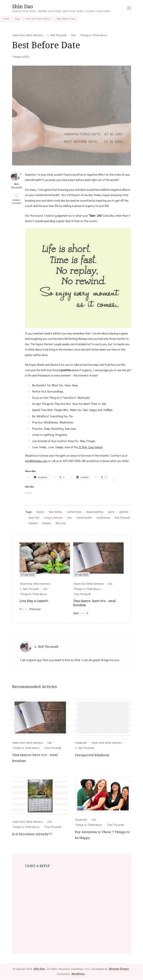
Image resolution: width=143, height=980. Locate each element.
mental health (84, 517)
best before (55, 512)
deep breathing (95, 512)
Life (73, 35)
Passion (33, 523)
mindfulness (103, 517)
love (69, 517)
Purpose (46, 523)
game (111, 512)
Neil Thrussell (122, 517)
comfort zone (74, 512)
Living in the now (53, 517)
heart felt (34, 517)
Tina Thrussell (53, 748)
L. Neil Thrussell (57, 35)
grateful (124, 512)
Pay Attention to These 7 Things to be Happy (102, 835)
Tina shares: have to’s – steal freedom (35, 758)
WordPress (78, 974)
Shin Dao (23, 6)
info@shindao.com (36, 461)
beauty (40, 512)
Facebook (81, 742)
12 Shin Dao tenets (90, 447)
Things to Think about (94, 35)
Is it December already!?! (32, 834)
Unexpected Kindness (92, 755)
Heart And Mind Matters (28, 35)
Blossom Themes (119, 969)
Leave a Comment (17, 201)
